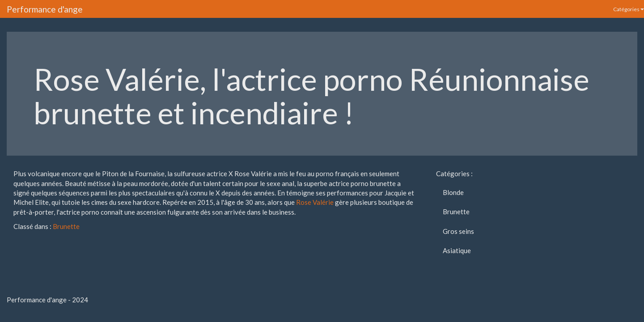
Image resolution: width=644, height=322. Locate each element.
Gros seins (458, 231)
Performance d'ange (45, 9)
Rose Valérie (315, 202)
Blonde (453, 192)
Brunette (66, 226)
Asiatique (457, 250)
